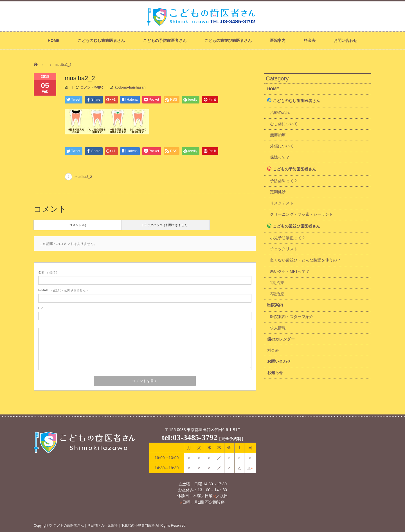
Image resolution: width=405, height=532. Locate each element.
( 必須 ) (48, 272)
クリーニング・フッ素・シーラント (301, 214)
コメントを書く (92, 87)
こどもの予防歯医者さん (165, 40)
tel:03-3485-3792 (190, 437)
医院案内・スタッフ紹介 (292, 317)
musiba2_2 (83, 177)
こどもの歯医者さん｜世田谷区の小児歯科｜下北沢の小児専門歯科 (104, 526)
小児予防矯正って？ (288, 238)
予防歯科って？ (284, 181)
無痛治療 (278, 135)
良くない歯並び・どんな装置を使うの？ (305, 260)
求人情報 (278, 328)
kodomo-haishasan (130, 87)
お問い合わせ (345, 40)
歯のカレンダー (281, 339)
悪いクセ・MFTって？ (290, 271)
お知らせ (275, 373)
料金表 (310, 40)
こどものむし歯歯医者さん (101, 40)
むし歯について (284, 124)
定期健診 (278, 192)
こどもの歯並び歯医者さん (228, 40)
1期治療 (277, 283)
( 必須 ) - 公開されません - (63, 290)
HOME (54, 40)
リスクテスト (282, 203)
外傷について (282, 146)
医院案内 (278, 40)
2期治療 (277, 294)
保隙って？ (280, 157)
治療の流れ (280, 112)
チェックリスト (284, 249)
